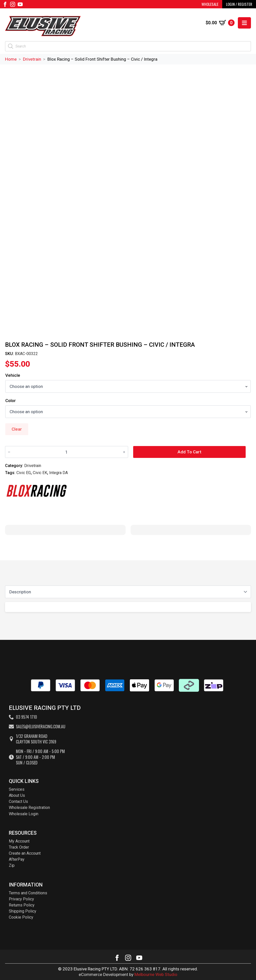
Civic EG (24, 473)
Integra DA (59, 473)
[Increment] (124, 452)
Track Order (19, 847)
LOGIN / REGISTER (239, 4)
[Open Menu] (244, 23)
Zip (12, 865)
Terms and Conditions (28, 893)
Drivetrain (32, 59)
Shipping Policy (23, 911)
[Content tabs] (128, 592)
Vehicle (13, 375)
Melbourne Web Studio (156, 974)
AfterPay (17, 859)
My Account (19, 841)
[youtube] (20, 4)
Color (11, 401)
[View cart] (220, 23)
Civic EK (40, 473)
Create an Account (25, 853)
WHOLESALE (210, 4)
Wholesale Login (24, 814)
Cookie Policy (21, 917)
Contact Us (18, 801)
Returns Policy (22, 905)
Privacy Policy (21, 899)
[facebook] (5, 4)
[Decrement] (9, 452)
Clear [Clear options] (17, 429)
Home (11, 59)
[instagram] (13, 4)
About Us (17, 795)
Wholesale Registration (29, 808)
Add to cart (189, 452)
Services (17, 789)
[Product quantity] (67, 452)
